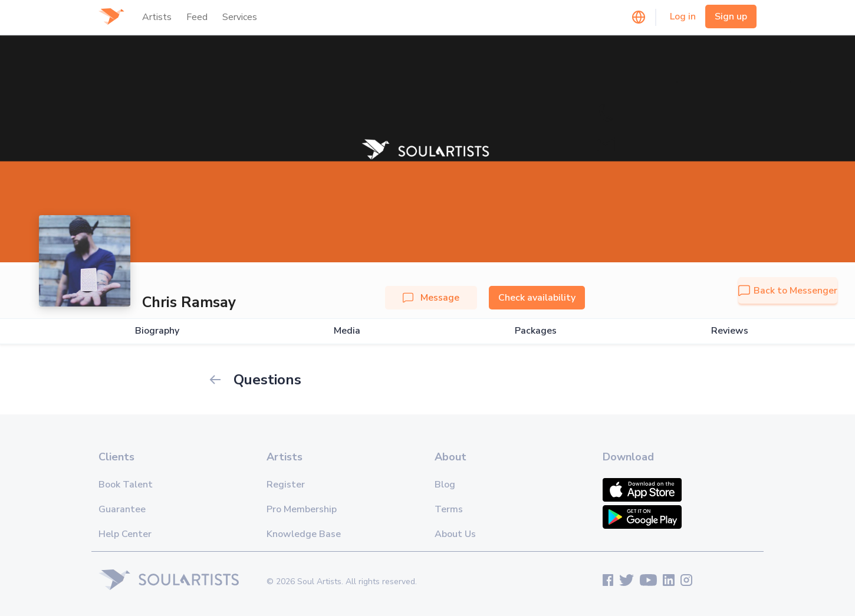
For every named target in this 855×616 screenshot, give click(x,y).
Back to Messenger (788, 291)
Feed (197, 17)
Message (431, 298)
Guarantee (122, 509)
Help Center (125, 534)
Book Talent (126, 485)
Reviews (730, 331)
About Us (455, 534)
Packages (536, 331)
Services (240, 17)
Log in (683, 17)
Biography (157, 331)
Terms (449, 509)
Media (347, 331)
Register (286, 485)
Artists (157, 17)
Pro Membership (302, 509)
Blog (445, 485)
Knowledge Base (304, 534)
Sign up (731, 17)
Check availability (537, 298)
